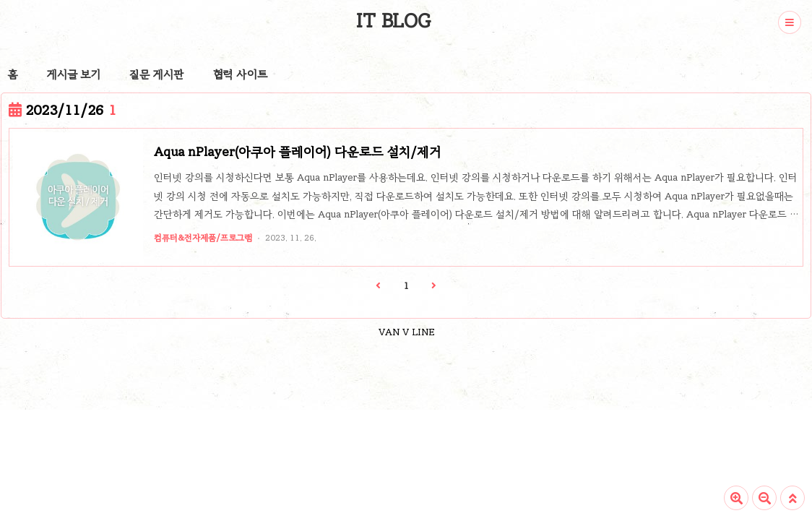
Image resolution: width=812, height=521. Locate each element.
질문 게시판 (157, 74)
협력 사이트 (240, 74)
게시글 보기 (73, 74)
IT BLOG (393, 21)
